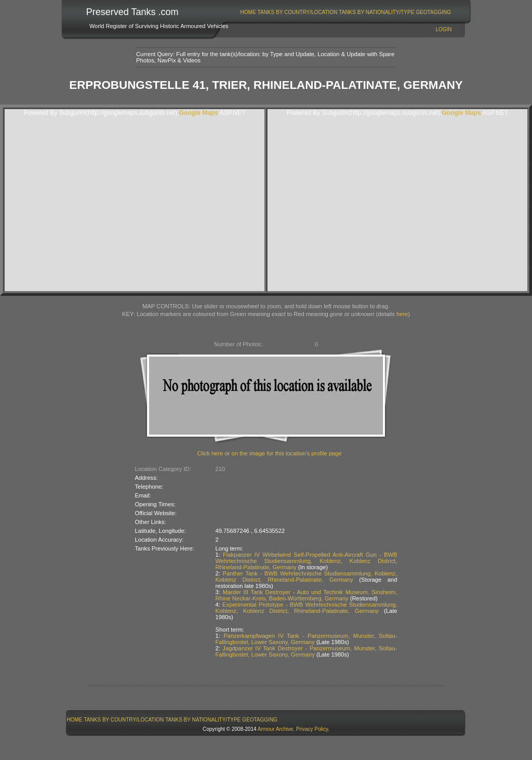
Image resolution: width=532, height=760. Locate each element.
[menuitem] (248, 12)
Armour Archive (275, 729)
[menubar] (345, 12)
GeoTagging (433, 12)
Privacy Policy (312, 729)
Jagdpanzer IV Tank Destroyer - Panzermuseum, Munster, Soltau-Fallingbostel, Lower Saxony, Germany (307, 651)
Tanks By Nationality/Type (376, 12)
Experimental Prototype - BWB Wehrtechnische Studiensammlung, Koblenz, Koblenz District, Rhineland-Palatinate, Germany (307, 608)
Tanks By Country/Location (298, 12)
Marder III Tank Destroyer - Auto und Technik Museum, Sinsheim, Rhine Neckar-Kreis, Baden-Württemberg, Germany (307, 595)
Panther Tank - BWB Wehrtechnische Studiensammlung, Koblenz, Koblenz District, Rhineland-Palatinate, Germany (307, 576)
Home (248, 12)
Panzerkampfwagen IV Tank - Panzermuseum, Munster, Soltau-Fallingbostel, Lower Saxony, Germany (307, 639)
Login (443, 29)
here (402, 314)
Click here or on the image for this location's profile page (270, 453)
